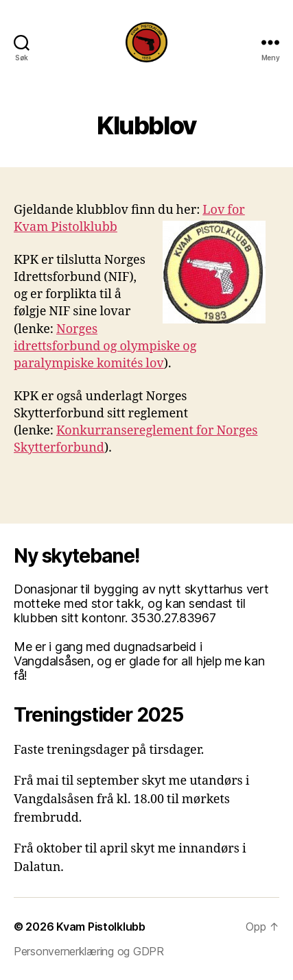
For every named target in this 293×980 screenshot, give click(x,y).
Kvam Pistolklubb (101, 927)
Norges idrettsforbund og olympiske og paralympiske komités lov (105, 346)
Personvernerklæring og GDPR (89, 951)
